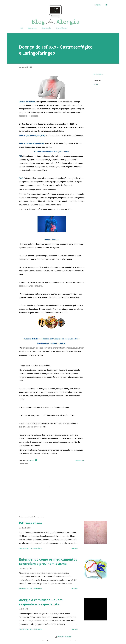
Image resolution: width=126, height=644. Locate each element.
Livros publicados (60, 28)
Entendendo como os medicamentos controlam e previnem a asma (48, 562)
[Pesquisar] (98, 5)
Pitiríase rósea (31, 523)
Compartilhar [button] (99, 74)
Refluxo (96, 84)
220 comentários (36, 629)
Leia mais (75, 548)
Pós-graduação (45, 28)
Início (20, 28)
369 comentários (36, 548)
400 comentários (36, 589)
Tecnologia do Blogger (63, 637)
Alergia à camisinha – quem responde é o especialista (41, 602)
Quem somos (31, 28)
